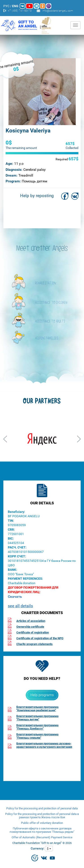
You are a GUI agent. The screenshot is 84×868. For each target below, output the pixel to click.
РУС (6, 6)
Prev (5, 437)
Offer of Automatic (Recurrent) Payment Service (42, 837)
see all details (20, 606)
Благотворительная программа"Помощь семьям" (37, 736)
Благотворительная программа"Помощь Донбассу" (37, 727)
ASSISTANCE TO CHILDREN (51, 303)
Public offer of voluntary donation (42, 823)
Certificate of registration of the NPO (40, 638)
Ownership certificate (30, 627)
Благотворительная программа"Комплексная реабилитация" (37, 709)
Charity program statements (34, 644)
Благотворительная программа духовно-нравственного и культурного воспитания (44, 745)
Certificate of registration (33, 632)
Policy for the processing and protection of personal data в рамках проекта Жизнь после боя (42, 816)
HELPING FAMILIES (47, 338)
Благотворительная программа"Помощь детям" (37, 718)
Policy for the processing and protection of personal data (42, 808)
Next (79, 437)
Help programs (42, 695)
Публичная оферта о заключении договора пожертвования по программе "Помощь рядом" (42, 830)
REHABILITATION (46, 283)
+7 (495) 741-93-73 (20, 11)
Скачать (15, 597)
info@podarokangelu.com (58, 11)
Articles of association (31, 621)
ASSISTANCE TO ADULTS (50, 322)
